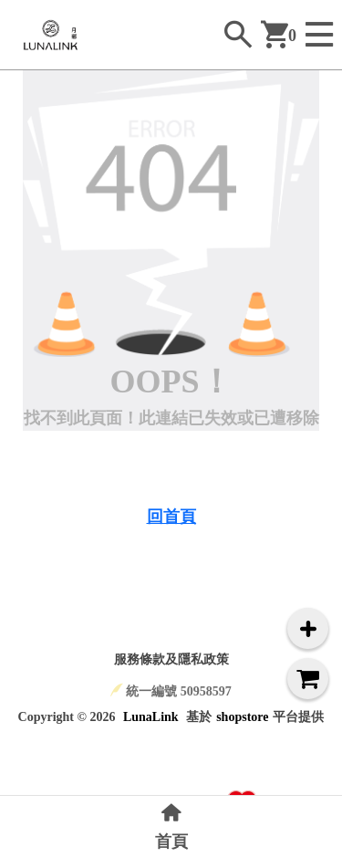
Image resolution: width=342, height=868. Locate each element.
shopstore (242, 717)
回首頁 (171, 517)
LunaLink (151, 717)
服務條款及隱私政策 (171, 659)
